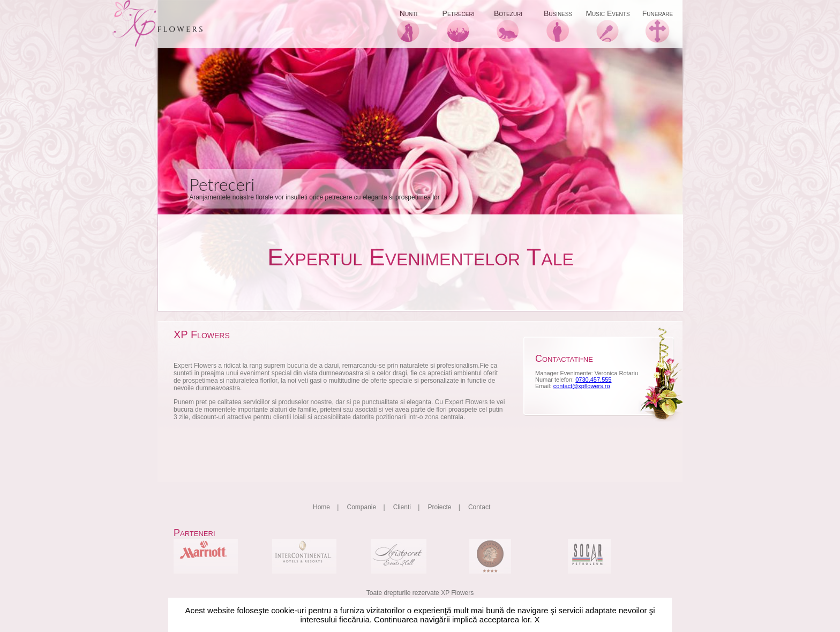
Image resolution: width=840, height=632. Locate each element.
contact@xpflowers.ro (582, 386)
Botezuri (508, 13)
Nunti (408, 13)
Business (558, 13)
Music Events (607, 13)
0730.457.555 (593, 380)
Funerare (658, 13)
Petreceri (459, 13)
